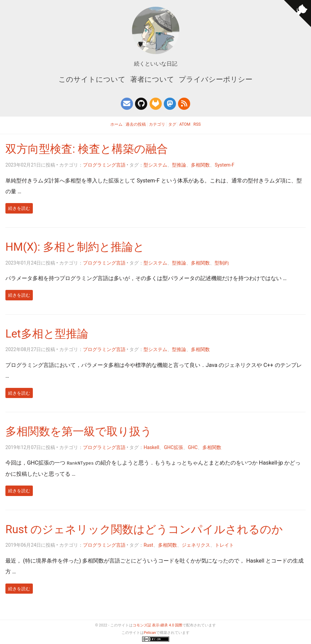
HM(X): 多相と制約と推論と (75, 247)
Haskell (151, 447)
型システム (155, 165)
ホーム (116, 124)
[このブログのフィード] (184, 104)
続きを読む (19, 208)
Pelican (150, 633)
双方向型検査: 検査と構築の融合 (87, 149)
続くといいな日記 (156, 64)
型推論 (179, 165)
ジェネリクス (196, 545)
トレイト (224, 545)
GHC (193, 447)
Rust (148, 545)
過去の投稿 (136, 124)
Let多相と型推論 (47, 334)
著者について (152, 79)
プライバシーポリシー (216, 79)
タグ (172, 124)
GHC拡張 (173, 447)
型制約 (222, 263)
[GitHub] (141, 104)
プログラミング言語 (104, 165)
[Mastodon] (170, 104)
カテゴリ (157, 124)
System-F (224, 165)
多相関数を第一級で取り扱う (79, 431)
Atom (185, 124)
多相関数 (200, 165)
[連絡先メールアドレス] (127, 104)
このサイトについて (93, 79)
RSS (197, 124)
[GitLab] (156, 104)
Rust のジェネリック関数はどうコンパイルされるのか (144, 529)
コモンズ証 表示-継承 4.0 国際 (158, 625)
